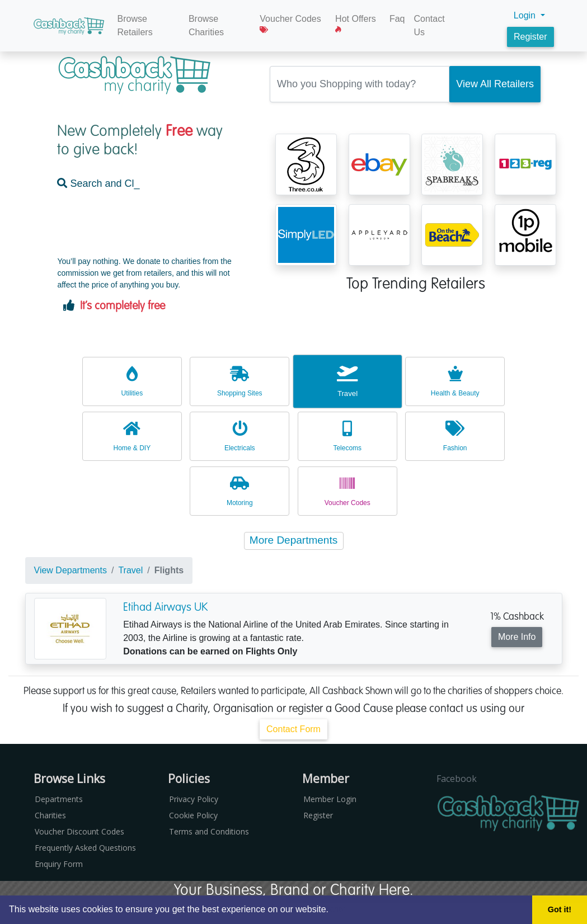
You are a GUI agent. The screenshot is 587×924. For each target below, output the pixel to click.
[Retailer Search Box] (360, 84)
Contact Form (293, 729)
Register (530, 37)
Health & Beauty (455, 381)
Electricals (240, 436)
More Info (517, 637)
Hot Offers (356, 24)
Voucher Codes (290, 24)
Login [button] (526, 15)
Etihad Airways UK (165, 607)
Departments (59, 799)
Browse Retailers (135, 25)
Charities (50, 815)
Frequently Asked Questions (85, 848)
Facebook (457, 779)
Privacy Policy (194, 799)
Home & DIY (132, 436)
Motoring (240, 491)
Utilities (132, 381)
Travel (347, 381)
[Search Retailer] (495, 84)
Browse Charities (206, 25)
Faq (397, 19)
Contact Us (429, 25)
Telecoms (347, 436)
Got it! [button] (560, 909)
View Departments (71, 570)
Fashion (455, 436)
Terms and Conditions (209, 831)
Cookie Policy (193, 815)
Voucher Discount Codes (79, 831)
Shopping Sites (240, 381)
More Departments (293, 540)
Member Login (330, 799)
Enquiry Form (59, 864)
